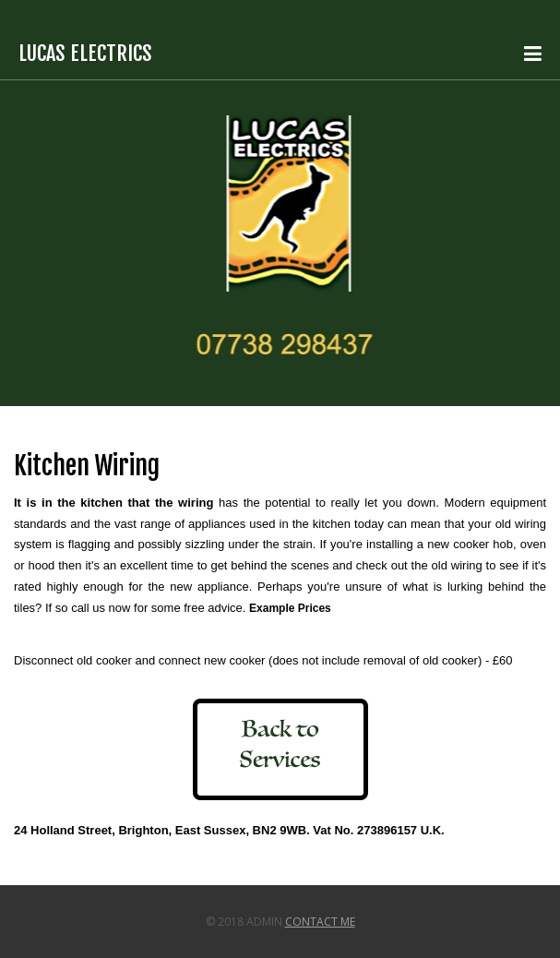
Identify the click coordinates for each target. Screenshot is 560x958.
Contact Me (320, 922)
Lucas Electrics (85, 53)
